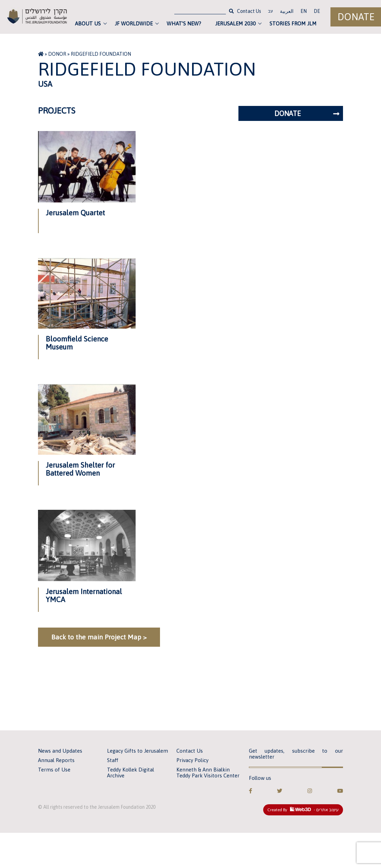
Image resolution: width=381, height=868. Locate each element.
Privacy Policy (192, 760)
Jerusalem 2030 (235, 24)
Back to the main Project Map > (99, 637)
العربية (287, 11)
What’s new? (184, 24)
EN (304, 11)
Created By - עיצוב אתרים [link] (303, 809)
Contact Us (249, 11)
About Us (88, 24)
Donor (57, 54)
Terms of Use (54, 770)
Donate (356, 17)
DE (317, 11)
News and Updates (60, 751)
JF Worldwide (134, 24)
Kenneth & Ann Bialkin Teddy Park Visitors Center (208, 773)
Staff (113, 760)
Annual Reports (56, 760)
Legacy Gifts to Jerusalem (138, 751)
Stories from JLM (293, 24)
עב (270, 12)
